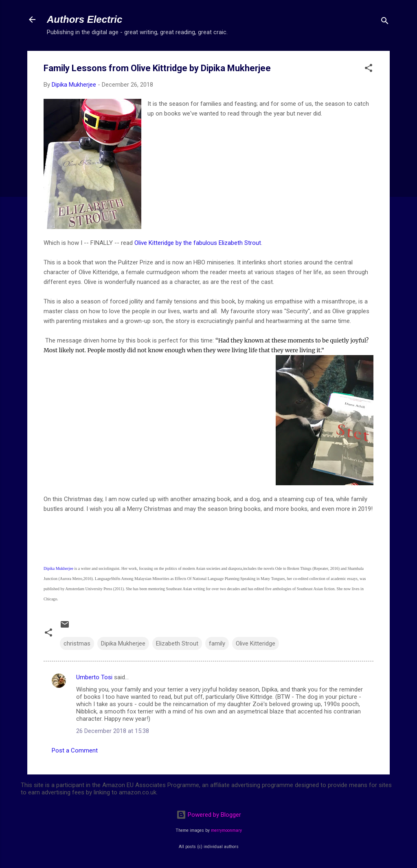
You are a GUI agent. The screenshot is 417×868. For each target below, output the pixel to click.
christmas (77, 643)
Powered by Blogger (209, 815)
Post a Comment (75, 750)
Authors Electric (84, 19)
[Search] (385, 22)
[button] (369, 69)
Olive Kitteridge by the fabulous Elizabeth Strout (198, 243)
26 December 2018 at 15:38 (113, 731)
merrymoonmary (226, 830)
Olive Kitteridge (256, 643)
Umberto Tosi (94, 677)
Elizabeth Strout (177, 643)
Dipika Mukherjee (59, 568)
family (217, 643)
